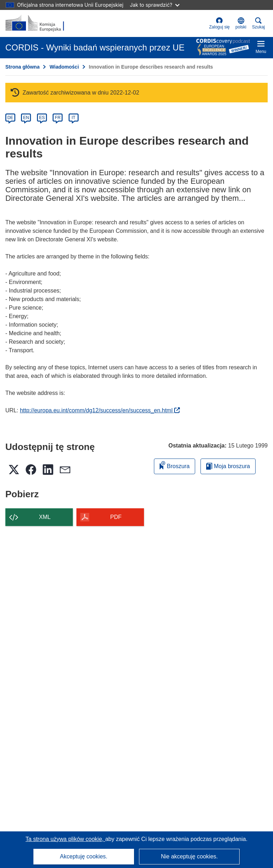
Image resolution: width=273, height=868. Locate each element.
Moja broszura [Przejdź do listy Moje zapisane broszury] (228, 466)
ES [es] (42, 118)
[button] (241, 23)
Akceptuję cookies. (84, 856)
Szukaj (258, 23)
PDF (116, 517)
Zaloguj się (219, 23)
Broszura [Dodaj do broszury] (175, 465)
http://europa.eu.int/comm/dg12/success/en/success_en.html (100, 410)
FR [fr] (58, 118)
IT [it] (73, 118)
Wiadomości (64, 67)
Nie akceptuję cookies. (189, 856)
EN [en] (26, 118)
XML (45, 517)
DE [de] (10, 118)
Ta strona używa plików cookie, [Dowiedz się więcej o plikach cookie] (65, 839)
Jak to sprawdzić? (154, 5)
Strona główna (22, 67)
